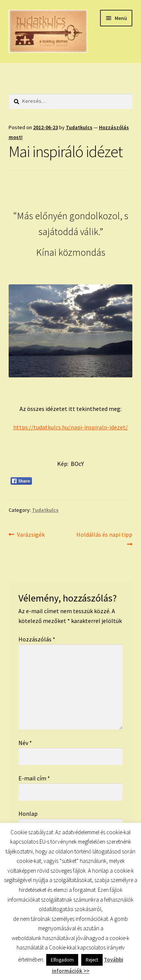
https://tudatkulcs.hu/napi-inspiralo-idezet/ (70, 427)
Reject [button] (92, 960)
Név (25, 743)
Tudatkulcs (79, 127)
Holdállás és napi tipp (104, 539)
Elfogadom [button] (62, 960)
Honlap (28, 814)
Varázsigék (31, 535)
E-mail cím (34, 778)
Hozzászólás (37, 639)
